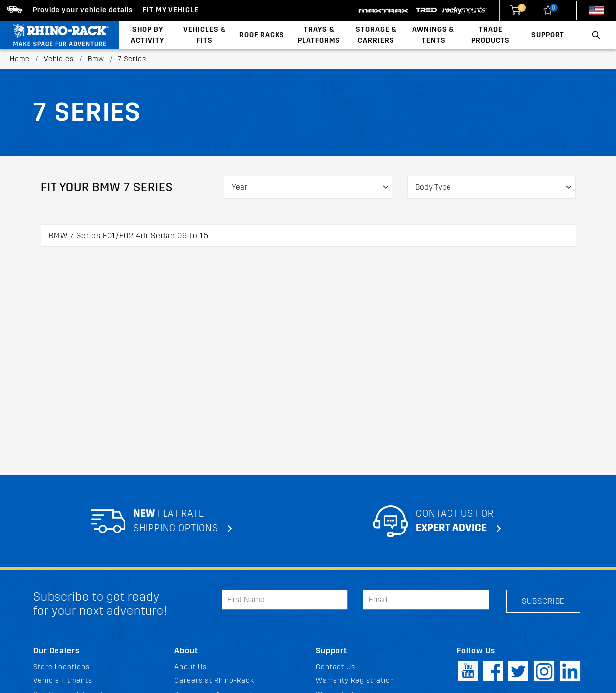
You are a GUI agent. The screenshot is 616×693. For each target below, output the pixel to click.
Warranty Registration (355, 680)
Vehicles (59, 59)
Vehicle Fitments (63, 680)
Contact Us (336, 667)
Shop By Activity (147, 35)
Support (548, 35)
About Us (191, 667)
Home (20, 59)
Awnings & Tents (433, 35)
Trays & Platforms (319, 35)
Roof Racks (262, 35)
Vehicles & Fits (205, 35)
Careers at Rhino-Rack (214, 680)
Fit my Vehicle (171, 10)
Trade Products (491, 35)
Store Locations (61, 667)
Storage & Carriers (376, 35)
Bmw (96, 59)
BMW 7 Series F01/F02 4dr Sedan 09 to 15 (129, 236)
